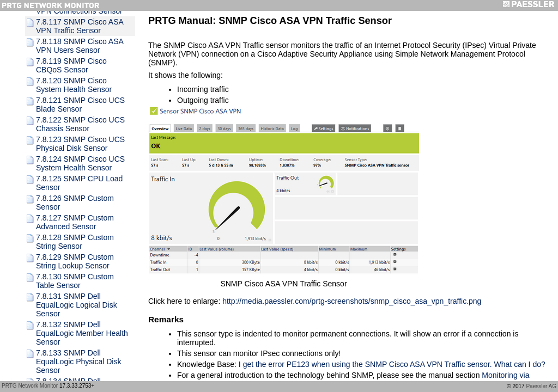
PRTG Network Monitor (30, 386)
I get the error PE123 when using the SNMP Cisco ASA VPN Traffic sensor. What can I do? (392, 364)
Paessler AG (541, 386)
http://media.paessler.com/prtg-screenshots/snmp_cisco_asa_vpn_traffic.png (352, 301)
